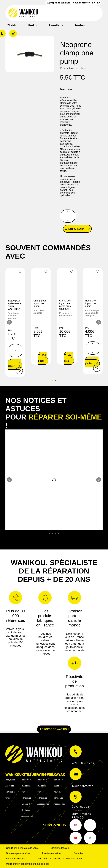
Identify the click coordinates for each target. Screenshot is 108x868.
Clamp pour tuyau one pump (40, 303)
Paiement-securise (16, 859)
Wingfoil (12, 25)
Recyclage (80, 25)
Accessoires (27, 816)
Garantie (78, 853)
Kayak (31, 25)
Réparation (55, 25)
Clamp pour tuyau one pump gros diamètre (66, 305)
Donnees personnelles (18, 853)
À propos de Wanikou (59, 2)
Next (99, 322)
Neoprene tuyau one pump (90, 303)
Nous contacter (81, 2)
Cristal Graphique (72, 859)
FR (94, 2)
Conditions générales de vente (22, 848)
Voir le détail (42, 358)
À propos (10, 786)
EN (99, 2)
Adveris (57, 859)
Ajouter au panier (78, 229)
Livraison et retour (52, 853)
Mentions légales (60, 848)
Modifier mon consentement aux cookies (28, 864)
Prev (9, 322)
